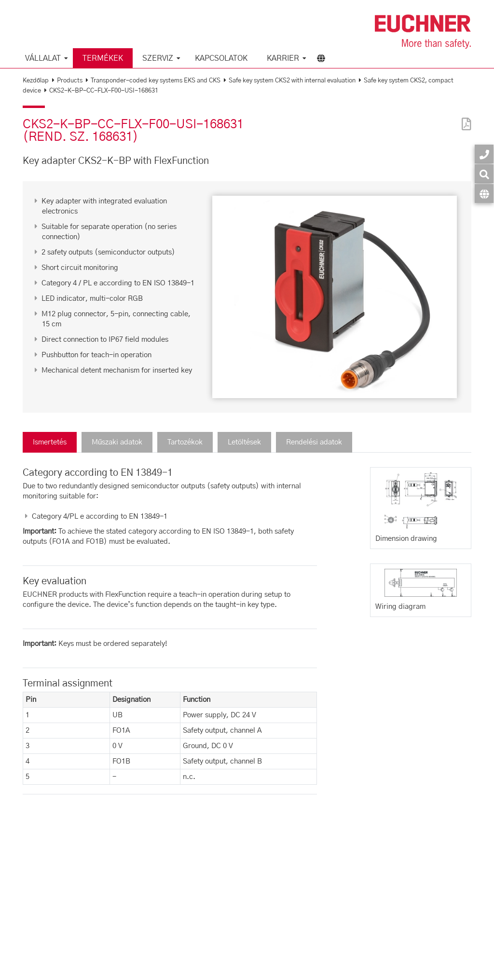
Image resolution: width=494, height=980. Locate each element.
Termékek (103, 58)
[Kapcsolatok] (484, 154)
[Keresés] (484, 174)
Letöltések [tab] (244, 442)
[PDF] (464, 118)
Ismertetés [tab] (50, 442)
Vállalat (43, 58)
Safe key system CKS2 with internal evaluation (292, 81)
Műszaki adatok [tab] (117, 442)
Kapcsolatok (221, 58)
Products (70, 81)
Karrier (283, 58)
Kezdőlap (36, 81)
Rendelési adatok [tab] (314, 442)
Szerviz (158, 58)
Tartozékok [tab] (185, 442)
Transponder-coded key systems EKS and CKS (156, 81)
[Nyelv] (484, 194)
